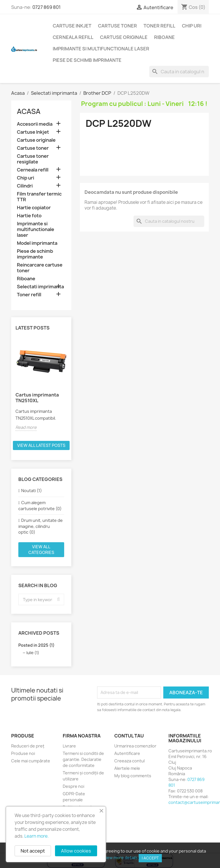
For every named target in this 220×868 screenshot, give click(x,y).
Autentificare (127, 753)
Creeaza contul (129, 761)
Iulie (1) (33, 653)
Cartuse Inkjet (72, 26)
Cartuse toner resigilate (33, 159)
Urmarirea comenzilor (135, 746)
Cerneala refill (73, 37)
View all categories (41, 550)
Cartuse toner (117, 26)
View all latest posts (41, 445)
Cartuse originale (124, 37)
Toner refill (159, 26)
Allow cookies (76, 851)
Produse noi (23, 753)
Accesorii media (35, 124)
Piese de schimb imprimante (87, 60)
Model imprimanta (37, 243)
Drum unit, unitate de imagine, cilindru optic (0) (41, 526)
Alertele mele (127, 768)
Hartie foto (29, 216)
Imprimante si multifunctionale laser (101, 49)
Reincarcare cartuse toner (40, 268)
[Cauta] (179, 72)
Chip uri (192, 26)
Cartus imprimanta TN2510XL (37, 398)
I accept (150, 858)
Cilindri (25, 186)
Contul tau (129, 736)
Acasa (29, 111)
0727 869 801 (47, 7)
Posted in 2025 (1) (36, 645)
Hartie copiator (34, 208)
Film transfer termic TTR (39, 197)
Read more (26, 427)
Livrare (69, 746)
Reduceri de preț (28, 746)
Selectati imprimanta (40, 287)
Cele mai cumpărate (31, 761)
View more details (121, 858)
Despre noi (73, 786)
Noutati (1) (32, 491)
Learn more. (37, 836)
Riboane (164, 37)
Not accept (33, 851)
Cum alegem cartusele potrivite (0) (40, 506)
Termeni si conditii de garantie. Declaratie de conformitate (83, 759)
